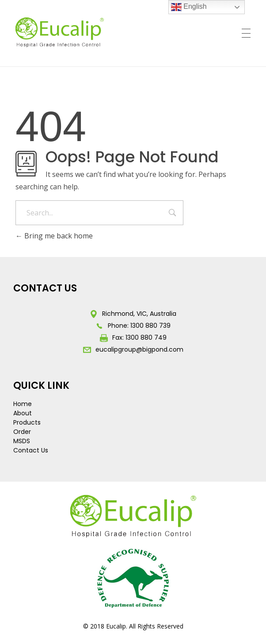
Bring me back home (54, 236)
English (189, 7)
